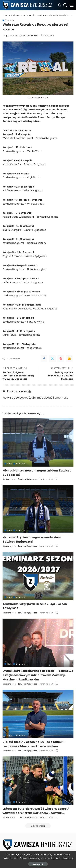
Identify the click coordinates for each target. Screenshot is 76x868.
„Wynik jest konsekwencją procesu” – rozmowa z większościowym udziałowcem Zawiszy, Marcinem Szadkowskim (38, 675)
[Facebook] (44, 359)
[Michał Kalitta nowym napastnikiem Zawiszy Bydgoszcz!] (38, 442)
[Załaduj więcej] (38, 826)
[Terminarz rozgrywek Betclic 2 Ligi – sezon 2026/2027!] (38, 576)
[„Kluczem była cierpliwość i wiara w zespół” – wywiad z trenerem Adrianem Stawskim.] (38, 781)
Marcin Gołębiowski (28, 36)
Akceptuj (38, 864)
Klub (10, 464)
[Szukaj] (65, 5)
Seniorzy (10, 20)
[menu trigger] (71, 5)
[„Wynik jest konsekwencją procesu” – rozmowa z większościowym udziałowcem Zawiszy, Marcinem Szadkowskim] (38, 643)
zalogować (23, 398)
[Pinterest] (61, 359)
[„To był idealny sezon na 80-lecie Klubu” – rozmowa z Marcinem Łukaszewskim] (38, 714)
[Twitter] (52, 359)
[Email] (69, 359)
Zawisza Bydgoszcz (27, 479)
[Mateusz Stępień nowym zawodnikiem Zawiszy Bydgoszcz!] (38, 509)
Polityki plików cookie (62, 858)
